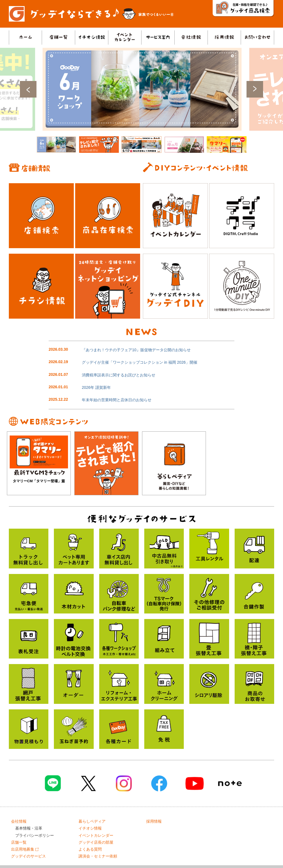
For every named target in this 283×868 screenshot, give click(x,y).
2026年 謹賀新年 (96, 387)
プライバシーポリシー (35, 835)
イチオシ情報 (90, 828)
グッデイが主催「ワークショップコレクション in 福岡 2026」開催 (140, 362)
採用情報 (154, 821)
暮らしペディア (92, 821)
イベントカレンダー (96, 835)
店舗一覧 (19, 842)
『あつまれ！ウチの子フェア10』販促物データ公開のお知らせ (136, 350)
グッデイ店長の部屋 (96, 842)
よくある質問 (90, 849)
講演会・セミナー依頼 (98, 856)
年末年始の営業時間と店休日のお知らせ (117, 400)
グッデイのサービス (28, 856)
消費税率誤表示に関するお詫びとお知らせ (119, 375)
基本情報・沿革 (29, 828)
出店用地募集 (25, 849)
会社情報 (19, 821)
